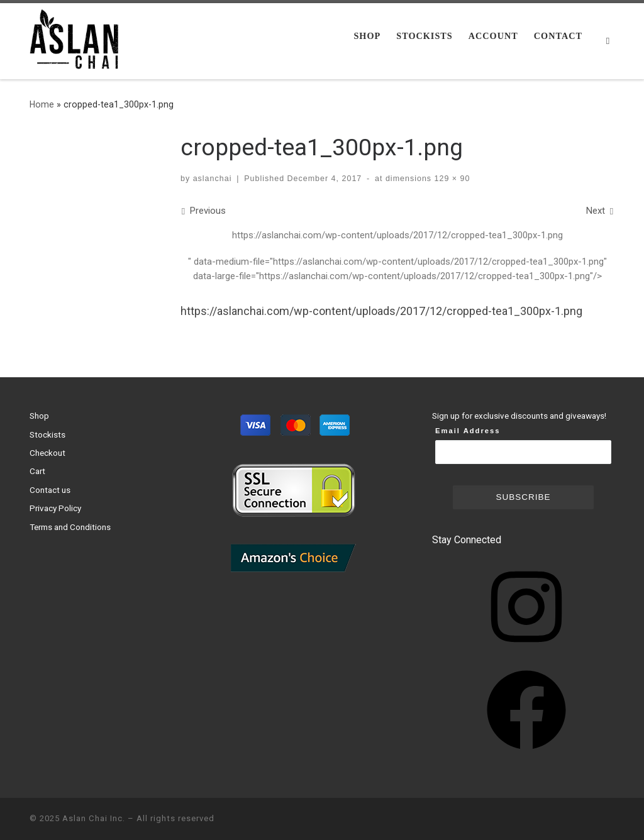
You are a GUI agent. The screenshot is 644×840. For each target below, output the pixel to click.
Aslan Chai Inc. (94, 818)
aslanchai (213, 179)
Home (42, 104)
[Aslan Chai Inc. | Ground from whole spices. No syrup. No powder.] (77, 40)
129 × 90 (451, 179)
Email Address (468, 431)
